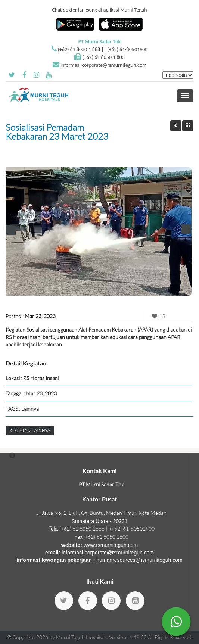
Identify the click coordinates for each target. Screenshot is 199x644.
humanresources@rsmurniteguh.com (139, 560)
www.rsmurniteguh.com (111, 545)
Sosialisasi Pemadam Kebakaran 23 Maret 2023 (57, 132)
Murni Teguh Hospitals (81, 637)
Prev (11, 231)
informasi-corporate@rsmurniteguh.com (103, 65)
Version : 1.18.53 (128, 637)
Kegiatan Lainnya (30, 430)
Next (186, 229)
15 (158, 316)
